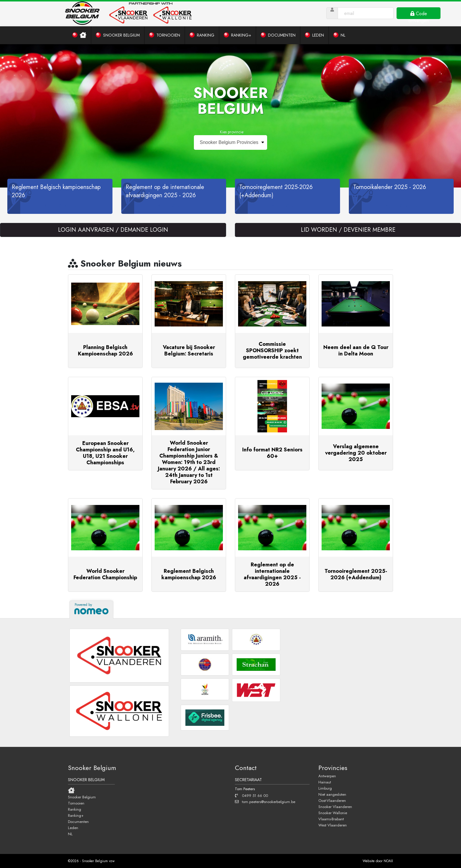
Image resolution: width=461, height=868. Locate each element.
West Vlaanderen (333, 825)
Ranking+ (76, 815)
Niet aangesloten (332, 794)
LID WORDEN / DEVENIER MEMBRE (348, 230)
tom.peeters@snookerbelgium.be (265, 802)
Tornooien (76, 803)
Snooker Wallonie (333, 813)
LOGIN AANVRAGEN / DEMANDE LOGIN (113, 230)
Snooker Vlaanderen (335, 807)
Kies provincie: (232, 132)
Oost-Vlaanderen (332, 800)
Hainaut (325, 782)
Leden (73, 828)
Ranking (75, 809)
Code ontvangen (419, 15)
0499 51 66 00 (251, 795)
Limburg (325, 788)
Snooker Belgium (82, 797)
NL (70, 834)
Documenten (78, 821)
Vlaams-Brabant (331, 819)
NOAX (388, 861)
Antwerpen (327, 776)
